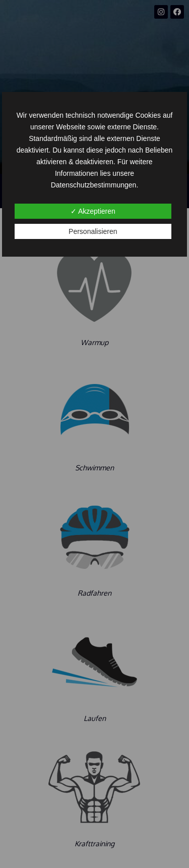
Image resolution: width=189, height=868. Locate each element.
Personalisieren (93, 231)
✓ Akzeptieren (93, 211)
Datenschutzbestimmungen (94, 185)
